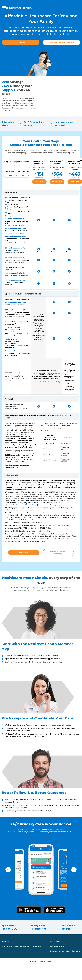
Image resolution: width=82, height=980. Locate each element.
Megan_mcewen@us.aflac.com (65, 951)
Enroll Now (21, 42)
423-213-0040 (57, 946)
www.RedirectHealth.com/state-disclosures (22, 505)
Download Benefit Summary (61, 42)
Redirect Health (46, 961)
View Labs (14, 250)
